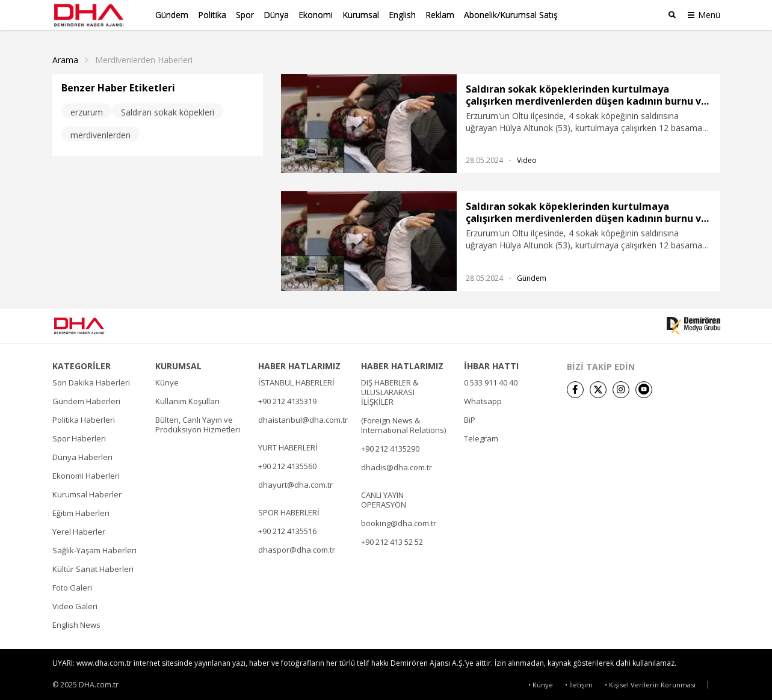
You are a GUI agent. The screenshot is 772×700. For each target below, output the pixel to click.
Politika (212, 15)
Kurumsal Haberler (87, 493)
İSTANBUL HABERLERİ (296, 381)
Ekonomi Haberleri (86, 474)
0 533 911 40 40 (491, 381)
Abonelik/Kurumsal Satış (511, 15)
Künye (167, 381)
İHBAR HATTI (491, 364)
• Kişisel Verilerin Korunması (650, 683)
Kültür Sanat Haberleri (93, 567)
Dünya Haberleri (82, 455)
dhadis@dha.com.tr (397, 465)
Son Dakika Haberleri (91, 381)
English (402, 15)
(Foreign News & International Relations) (403, 423)
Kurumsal (361, 15)
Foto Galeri (72, 586)
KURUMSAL (178, 364)
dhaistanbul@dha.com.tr (303, 418)
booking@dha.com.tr (399, 521)
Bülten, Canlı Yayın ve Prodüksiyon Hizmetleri (198, 423)
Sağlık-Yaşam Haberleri (94, 548)
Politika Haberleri (84, 418)
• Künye (541, 683)
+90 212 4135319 (287, 399)
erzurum (87, 110)
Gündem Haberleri (86, 399)
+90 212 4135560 (287, 464)
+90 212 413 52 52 (392, 540)
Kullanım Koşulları (187, 399)
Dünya (276, 15)
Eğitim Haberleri (81, 511)
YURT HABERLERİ (288, 446)
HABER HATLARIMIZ (299, 364)
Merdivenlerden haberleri (144, 58)
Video (527, 158)
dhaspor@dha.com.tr (297, 548)
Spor (245, 15)
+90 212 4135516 (287, 529)
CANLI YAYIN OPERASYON (384, 498)
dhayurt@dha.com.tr (295, 483)
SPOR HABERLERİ (289, 511)
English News (76, 623)
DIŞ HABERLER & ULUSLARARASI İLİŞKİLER (390, 390)
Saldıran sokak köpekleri (168, 110)
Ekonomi (316, 15)
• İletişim (579, 683)
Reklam (440, 15)
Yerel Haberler (79, 530)
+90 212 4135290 (390, 447)
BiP (470, 418)
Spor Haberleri (79, 437)
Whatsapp (483, 399)
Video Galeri (75, 604)
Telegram (481, 437)
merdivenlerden (100, 133)
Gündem (172, 15)
